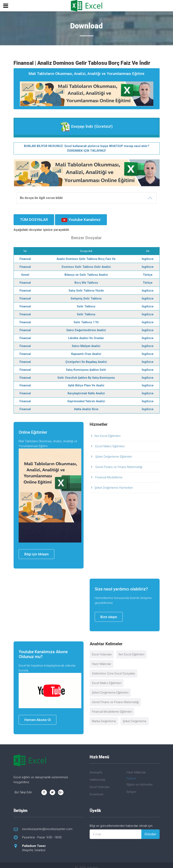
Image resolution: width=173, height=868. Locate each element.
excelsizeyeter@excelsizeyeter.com (47, 824)
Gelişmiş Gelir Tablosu (86, 297)
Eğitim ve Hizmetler (140, 780)
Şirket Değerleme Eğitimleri (113, 452)
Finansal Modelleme (109, 472)
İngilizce (147, 258)
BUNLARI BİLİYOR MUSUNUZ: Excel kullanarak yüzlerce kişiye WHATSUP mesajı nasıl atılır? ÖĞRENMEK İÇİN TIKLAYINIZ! (87, 148)
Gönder (150, 829)
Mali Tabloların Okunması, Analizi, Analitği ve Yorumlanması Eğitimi (87, 89)
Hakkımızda (97, 775)
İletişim (131, 787)
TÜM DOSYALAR (34, 219)
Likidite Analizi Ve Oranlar (86, 335)
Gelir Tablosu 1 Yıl (86, 320)
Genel (25, 274)
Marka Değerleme (104, 717)
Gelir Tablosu (86, 304)
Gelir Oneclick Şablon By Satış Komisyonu (86, 374)
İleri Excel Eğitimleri (107, 431)
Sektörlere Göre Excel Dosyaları (113, 669)
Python (131, 774)
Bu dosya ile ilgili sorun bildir (41, 197)
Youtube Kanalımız (81, 219)
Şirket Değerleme (135, 717)
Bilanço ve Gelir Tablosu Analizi (86, 274)
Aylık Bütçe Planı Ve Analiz (86, 381)
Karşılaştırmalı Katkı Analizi (86, 389)
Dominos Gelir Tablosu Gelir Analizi (86, 266)
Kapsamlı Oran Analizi (86, 351)
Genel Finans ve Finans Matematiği (118, 462)
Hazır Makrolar (102, 659)
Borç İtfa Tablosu (86, 281)
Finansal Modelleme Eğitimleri (112, 707)
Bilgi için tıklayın (37, 549)
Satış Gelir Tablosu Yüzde (86, 289)
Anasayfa (96, 767)
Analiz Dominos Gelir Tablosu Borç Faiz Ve (86, 258)
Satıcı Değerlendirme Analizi (86, 328)
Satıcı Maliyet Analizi (86, 343)
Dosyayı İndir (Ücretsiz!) (86, 127)
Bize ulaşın (109, 612)
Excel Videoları (102, 650)
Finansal (25, 258)
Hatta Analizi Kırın (86, 404)
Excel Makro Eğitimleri (110, 441)
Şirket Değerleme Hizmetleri (114, 483)
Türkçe (147, 274)
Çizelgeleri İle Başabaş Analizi (86, 358)
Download (96, 789)
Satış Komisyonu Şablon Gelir (86, 366)
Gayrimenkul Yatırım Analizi (86, 397)
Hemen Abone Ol (38, 715)
